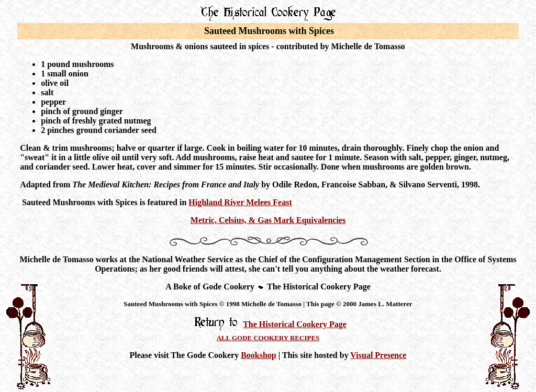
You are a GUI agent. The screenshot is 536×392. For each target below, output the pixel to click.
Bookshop (259, 355)
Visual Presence (378, 355)
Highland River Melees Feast (240, 202)
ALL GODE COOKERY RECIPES (268, 338)
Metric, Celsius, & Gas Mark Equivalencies (268, 220)
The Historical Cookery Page (295, 324)
